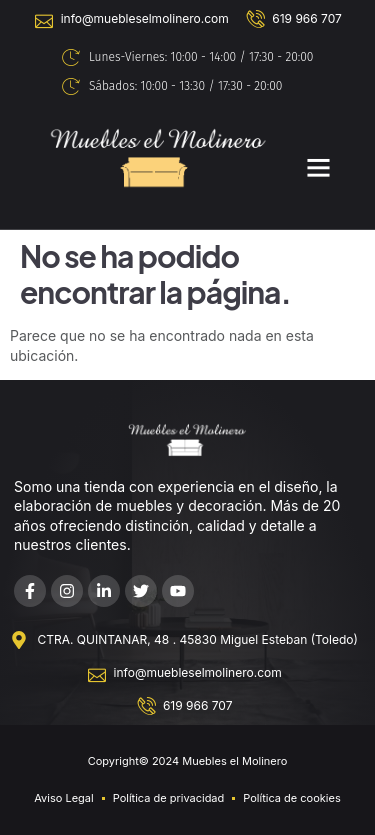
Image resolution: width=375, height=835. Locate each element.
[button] (318, 167)
